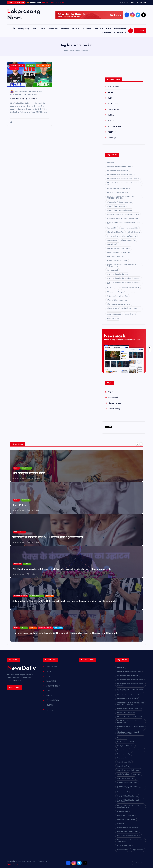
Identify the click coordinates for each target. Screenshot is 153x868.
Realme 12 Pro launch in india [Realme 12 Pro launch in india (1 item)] (118, 300)
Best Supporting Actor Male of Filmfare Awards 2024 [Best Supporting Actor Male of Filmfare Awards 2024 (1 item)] (124, 223)
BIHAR (109, 29)
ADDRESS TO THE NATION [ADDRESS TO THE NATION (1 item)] (118, 193)
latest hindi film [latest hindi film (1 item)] (113, 244)
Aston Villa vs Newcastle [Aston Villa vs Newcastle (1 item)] (116, 206)
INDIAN (111, 121)
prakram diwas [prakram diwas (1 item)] (113, 288)
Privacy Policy (24, 29)
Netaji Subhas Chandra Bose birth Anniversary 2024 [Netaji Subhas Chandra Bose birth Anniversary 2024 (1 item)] (124, 283)
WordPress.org (114, 409)
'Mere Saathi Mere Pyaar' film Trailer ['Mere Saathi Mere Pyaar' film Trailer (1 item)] (120, 175)
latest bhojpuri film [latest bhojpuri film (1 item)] (129, 240)
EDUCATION (113, 104)
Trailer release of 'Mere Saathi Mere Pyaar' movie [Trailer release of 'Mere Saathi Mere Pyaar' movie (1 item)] (122, 309)
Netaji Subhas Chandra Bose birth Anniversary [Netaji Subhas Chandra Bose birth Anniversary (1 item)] (124, 278)
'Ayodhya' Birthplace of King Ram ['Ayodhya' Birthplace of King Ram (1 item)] (119, 167)
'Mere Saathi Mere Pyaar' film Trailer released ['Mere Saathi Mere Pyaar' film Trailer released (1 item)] (124, 179)
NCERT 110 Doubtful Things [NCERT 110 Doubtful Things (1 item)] (118, 261)
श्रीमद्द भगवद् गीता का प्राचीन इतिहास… (53, 3)
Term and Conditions (49, 29)
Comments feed (115, 403)
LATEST (35, 29)
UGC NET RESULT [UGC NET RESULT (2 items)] (114, 314)
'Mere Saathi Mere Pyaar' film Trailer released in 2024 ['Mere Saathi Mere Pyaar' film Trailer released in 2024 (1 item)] (124, 184)
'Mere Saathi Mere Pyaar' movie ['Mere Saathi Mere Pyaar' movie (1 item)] (119, 188)
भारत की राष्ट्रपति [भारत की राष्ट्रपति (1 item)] (131, 314)
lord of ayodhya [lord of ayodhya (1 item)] (113, 252)
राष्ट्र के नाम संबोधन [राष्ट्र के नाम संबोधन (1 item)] (113, 319)
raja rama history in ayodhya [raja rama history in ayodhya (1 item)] (118, 296)
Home (66, 51)
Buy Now (140, 31)
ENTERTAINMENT (17, 66)
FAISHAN (30, 66)
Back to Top (139, 863)
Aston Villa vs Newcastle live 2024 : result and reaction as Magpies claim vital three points (64, 601)
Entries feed (113, 398)
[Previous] (137, 444)
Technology (112, 138)
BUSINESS (107, 33)
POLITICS (99, 29)
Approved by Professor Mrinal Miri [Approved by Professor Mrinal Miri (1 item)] (120, 202)
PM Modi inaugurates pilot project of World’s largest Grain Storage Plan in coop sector (62, 569)
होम (14, 29)
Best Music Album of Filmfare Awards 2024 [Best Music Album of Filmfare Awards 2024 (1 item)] (123, 218)
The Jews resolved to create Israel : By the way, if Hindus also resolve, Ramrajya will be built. (65, 633)
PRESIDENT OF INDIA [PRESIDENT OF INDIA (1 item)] (131, 288)
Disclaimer (65, 29)
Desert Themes (13, 864)
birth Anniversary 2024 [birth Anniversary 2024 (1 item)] (130, 228)
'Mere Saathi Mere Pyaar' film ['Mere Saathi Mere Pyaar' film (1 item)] (118, 171)
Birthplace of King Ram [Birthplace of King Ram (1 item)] (116, 232)
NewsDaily (22, 668)
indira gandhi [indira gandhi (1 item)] (113, 240)
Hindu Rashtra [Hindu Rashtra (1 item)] (113, 236)
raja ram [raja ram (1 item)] (133, 292)
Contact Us (88, 29)
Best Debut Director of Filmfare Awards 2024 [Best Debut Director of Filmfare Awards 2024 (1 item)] (124, 214)
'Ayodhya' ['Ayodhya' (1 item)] (111, 163)
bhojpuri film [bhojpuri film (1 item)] (112, 228)
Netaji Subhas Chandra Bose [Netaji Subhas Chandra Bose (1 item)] (118, 274)
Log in (111, 392)
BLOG (110, 98)
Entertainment (120, 29)
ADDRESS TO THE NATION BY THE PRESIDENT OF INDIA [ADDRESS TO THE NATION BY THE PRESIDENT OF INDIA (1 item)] (120, 197)
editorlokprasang (18, 92)
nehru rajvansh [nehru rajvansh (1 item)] (113, 270)
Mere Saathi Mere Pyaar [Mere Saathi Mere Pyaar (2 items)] (116, 256)
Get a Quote (14, 688)
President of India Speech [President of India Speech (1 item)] (117, 292)
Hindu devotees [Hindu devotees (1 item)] (135, 232)
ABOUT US (76, 29)
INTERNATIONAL (43, 66)
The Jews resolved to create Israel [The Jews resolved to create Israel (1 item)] (119, 304)
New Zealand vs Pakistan (80, 51)
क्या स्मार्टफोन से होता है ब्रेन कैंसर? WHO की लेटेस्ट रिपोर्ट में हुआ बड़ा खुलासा (48, 537)
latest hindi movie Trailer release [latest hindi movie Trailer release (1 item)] (119, 248)
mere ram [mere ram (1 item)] (127, 252)
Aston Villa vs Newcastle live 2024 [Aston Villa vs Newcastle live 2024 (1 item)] (120, 210)
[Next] (141, 444)
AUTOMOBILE (120, 33)
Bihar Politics (20, 505)
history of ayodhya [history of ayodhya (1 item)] (130, 236)
